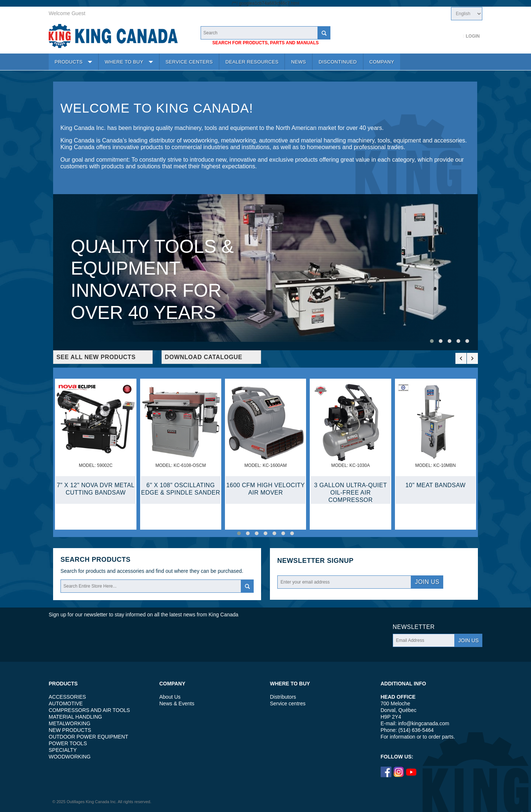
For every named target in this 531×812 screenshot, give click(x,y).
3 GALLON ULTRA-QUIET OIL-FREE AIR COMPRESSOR (351, 493)
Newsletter (301, 561)
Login (473, 36)
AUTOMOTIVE (66, 703)
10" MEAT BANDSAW (435, 485)
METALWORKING (70, 723)
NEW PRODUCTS (70, 730)
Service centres (288, 703)
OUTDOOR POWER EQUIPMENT (88, 737)
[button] (432, 341)
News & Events (177, 703)
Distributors (283, 697)
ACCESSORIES (67, 697)
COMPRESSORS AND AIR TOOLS (89, 710)
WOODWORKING (70, 757)
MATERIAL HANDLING (75, 717)
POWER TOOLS (68, 743)
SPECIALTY (63, 750)
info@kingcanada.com (424, 723)
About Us (170, 697)
